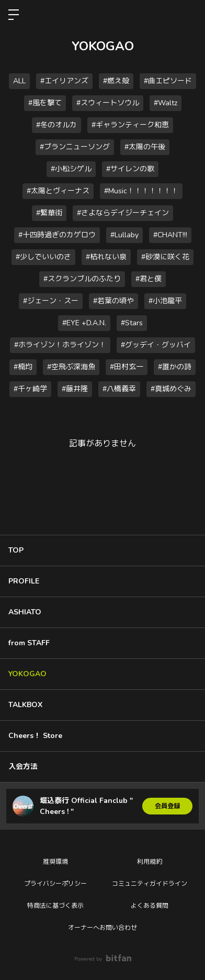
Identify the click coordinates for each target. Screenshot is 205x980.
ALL (19, 81)
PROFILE (24, 581)
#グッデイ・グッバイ (156, 345)
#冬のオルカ (56, 125)
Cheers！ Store (35, 736)
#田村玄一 (127, 367)
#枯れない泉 (106, 257)
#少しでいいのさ (43, 257)
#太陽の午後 (145, 147)
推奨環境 (55, 862)
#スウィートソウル (108, 103)
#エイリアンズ (64, 81)
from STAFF (29, 643)
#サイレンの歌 (130, 169)
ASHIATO (25, 612)
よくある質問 (150, 906)
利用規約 (150, 862)
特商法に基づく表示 (55, 906)
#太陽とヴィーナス (58, 191)
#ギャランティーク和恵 (130, 125)
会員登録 (167, 806)
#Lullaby (124, 235)
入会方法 (23, 767)
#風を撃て (45, 103)
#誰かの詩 (175, 367)
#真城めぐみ (171, 389)
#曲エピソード (168, 81)
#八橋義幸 (119, 389)
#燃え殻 (116, 81)
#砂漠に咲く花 (165, 257)
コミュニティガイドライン (150, 884)
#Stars (132, 323)
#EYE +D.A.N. (84, 323)
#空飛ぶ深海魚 (71, 367)
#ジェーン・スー (51, 301)
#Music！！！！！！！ (141, 191)
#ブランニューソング (75, 147)
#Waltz (166, 103)
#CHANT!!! (170, 235)
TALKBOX (25, 705)
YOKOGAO (27, 674)
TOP (16, 550)
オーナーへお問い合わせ (102, 928)
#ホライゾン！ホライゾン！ (60, 345)
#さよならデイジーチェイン (123, 213)
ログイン (188, 15)
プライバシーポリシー (55, 884)
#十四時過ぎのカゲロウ (57, 235)
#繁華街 (49, 213)
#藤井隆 (75, 389)
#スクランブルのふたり (82, 279)
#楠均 (23, 367)
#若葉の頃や (113, 301)
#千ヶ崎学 (30, 389)
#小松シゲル (71, 169)
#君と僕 (149, 279)
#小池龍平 (165, 301)
